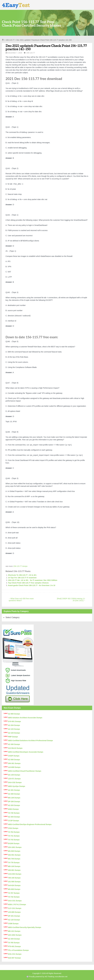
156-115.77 (10, 40)
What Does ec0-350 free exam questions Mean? (21, 600)
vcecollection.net (61, 977)
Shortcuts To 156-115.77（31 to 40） (23, 575)
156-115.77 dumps (20, 566)
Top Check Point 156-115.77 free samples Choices (28, 583)
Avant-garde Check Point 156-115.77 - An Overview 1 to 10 (32, 585)
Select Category (12, 617)
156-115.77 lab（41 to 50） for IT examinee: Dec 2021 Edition (33, 580)
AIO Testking (49, 977)
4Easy (16, 5)
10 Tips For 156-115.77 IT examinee (22, 578)
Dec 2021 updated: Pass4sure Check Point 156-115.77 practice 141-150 (46, 47)
